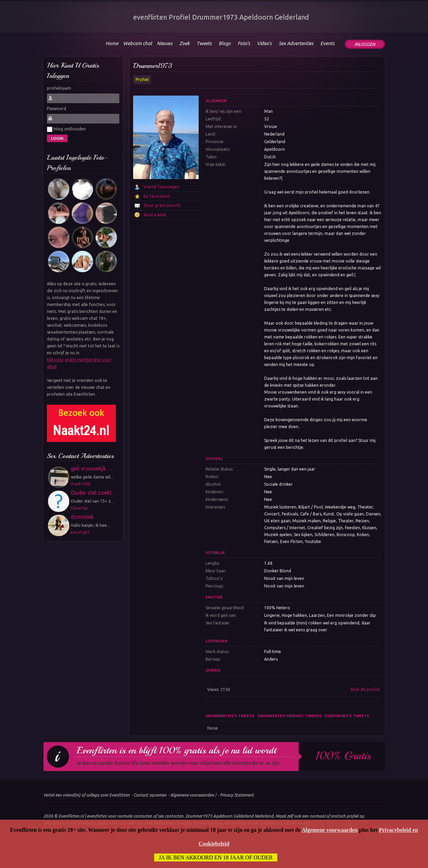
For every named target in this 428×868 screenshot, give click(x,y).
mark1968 (81, 484)
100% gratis (343, 756)
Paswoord (57, 108)
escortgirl (80, 532)
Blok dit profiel (365, 689)
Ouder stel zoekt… (94, 493)
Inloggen (365, 44)
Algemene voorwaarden (192, 795)
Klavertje (79, 508)
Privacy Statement (237, 795)
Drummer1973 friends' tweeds (290, 716)
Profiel (142, 80)
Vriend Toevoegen (161, 187)
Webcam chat (138, 43)
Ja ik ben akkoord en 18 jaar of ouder (216, 857)
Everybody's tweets (347, 716)
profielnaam (59, 88)
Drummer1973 (153, 66)
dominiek (82, 517)
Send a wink (155, 215)
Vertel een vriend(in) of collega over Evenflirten (87, 795)
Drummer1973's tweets (230, 716)
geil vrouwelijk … (92, 468)
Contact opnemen (150, 795)
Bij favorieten (157, 196)
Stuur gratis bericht (162, 205)
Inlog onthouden (66, 129)
